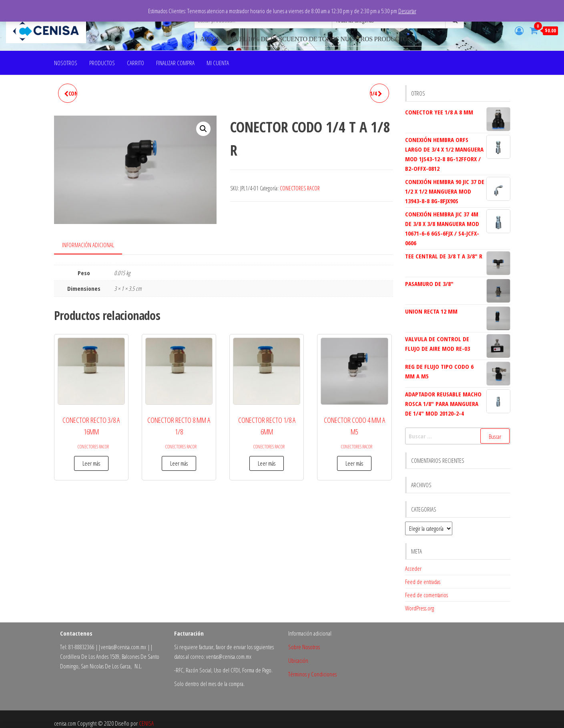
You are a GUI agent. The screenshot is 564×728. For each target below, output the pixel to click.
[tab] (94, 245)
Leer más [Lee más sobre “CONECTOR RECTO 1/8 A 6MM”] (267, 463)
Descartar (407, 11)
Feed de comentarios (427, 595)
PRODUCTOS (102, 63)
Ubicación (298, 660)
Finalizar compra (175, 63)
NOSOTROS (66, 63)
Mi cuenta (218, 63)
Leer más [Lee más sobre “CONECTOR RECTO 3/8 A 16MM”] (91, 463)
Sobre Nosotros (304, 647)
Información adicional (88, 245)
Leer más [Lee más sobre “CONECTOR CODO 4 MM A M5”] (354, 463)
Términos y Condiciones (312, 674)
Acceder (413, 568)
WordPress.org (419, 608)
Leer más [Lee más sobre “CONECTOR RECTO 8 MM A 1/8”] (179, 463)
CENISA (146, 723)
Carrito (135, 63)
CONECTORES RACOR (300, 188)
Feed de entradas (423, 582)
